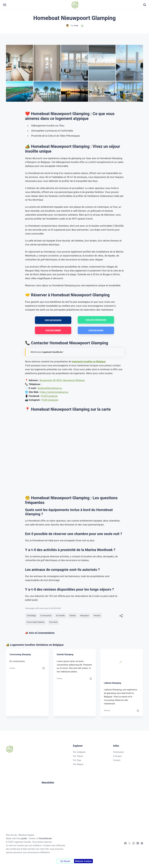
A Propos (117, 757)
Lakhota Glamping (113, 684)
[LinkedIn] (137, 845)
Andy (76, 26)
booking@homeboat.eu (50, 389)
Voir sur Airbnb (53, 331)
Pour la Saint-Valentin (36, 623)
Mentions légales (27, 836)
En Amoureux (47, 616)
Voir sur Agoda (96, 331)
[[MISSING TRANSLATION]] (121, 617)
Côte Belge (32, 616)
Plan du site (12, 836)
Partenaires (118, 753)
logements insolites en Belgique (89, 362)
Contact (116, 761)
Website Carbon (83, 862)
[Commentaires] (82, 26)
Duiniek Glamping (65, 656)
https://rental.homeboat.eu (55, 393)
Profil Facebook (50, 397)
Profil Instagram (50, 400)
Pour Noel (54, 623)
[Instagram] (132, 845)
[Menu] (8, 5)
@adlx (24, 840)
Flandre (74, 616)
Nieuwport (87, 616)
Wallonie (107, 711)
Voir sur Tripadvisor (96, 320)
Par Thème (77, 757)
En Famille (62, 616)
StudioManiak (46, 840)
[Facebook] (124, 845)
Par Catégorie (79, 753)
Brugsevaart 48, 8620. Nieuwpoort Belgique (63, 381)
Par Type (76, 761)
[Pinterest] (141, 845)
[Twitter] (128, 845)
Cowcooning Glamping (21, 656)
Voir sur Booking (53, 320)
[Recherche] (142, 5)
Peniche (100, 616)
